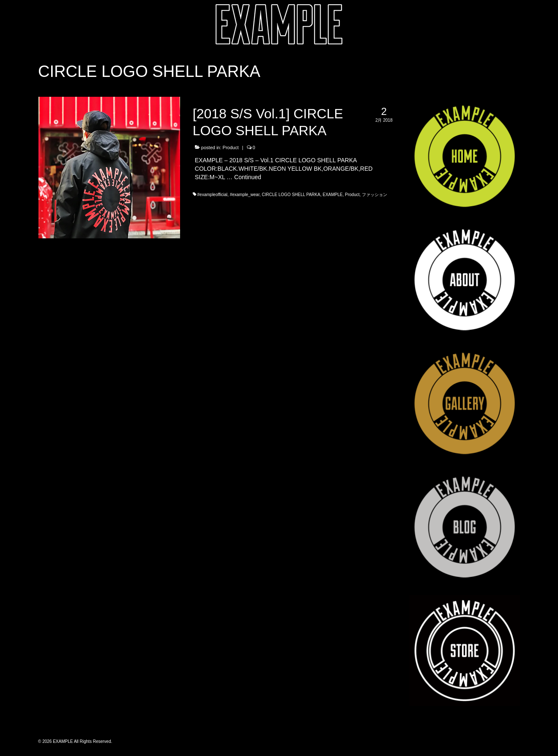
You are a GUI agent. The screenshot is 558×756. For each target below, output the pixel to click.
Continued (248, 177)
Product (231, 147)
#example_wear (245, 195)
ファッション (375, 195)
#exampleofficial (213, 195)
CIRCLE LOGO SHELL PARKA (291, 195)
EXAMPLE (332, 195)
